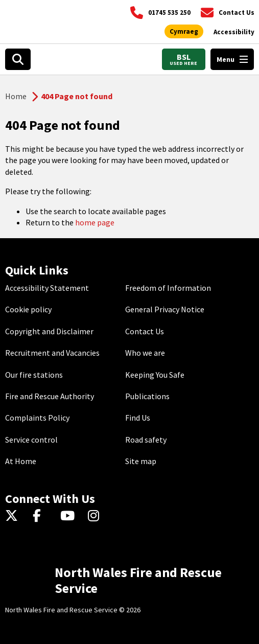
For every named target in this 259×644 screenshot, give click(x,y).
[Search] (18, 59)
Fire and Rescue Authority (50, 396)
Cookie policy (28, 309)
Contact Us (145, 331)
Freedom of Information (168, 288)
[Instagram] (97, 516)
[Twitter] (14, 516)
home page (95, 222)
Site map (141, 461)
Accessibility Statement (47, 288)
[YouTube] (69, 516)
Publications (147, 396)
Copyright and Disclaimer (49, 331)
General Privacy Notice (165, 309)
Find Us (138, 418)
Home (16, 96)
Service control (31, 440)
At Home (21, 461)
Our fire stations (34, 375)
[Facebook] (42, 516)
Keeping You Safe (155, 375)
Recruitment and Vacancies (52, 353)
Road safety (146, 440)
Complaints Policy (37, 418)
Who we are (145, 353)
